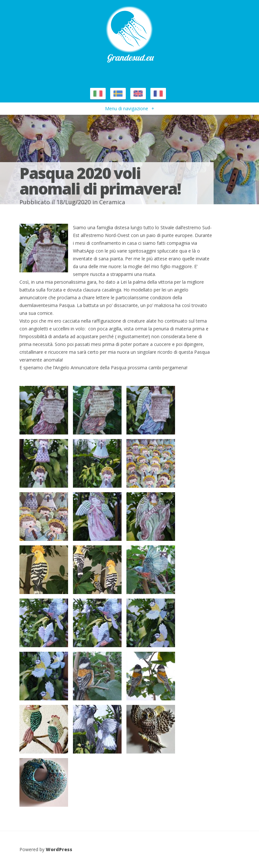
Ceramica (112, 202)
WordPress (59, 849)
